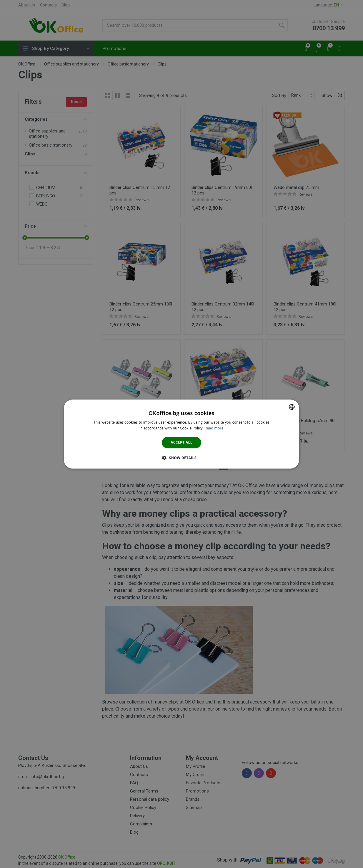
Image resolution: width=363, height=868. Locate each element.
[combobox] (292, 407)
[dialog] (181, 434)
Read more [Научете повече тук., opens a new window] (214, 428)
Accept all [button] (181, 443)
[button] (181, 458)
